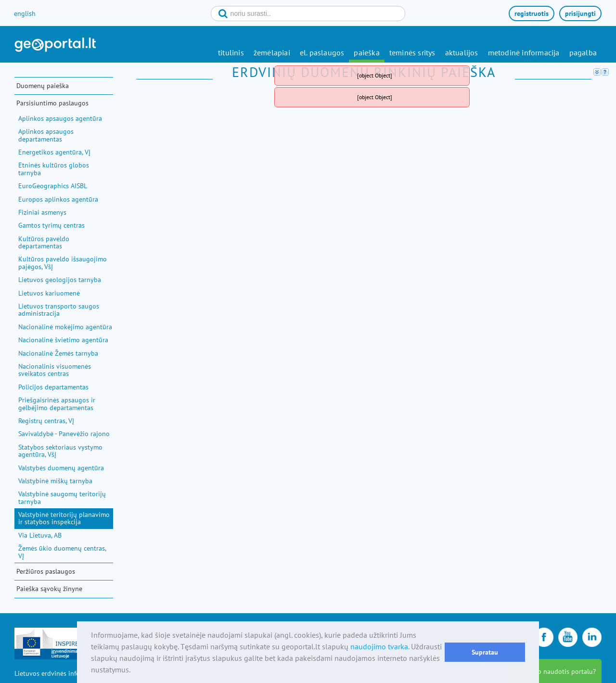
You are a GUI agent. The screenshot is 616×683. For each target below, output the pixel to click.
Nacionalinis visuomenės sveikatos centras (55, 370)
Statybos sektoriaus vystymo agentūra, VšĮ (60, 451)
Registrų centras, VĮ (46, 421)
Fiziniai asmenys (42, 212)
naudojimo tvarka (379, 646)
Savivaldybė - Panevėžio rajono (64, 434)
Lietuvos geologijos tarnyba (60, 280)
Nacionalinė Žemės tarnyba (58, 353)
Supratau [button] (485, 652)
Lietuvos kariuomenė (49, 293)
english (25, 13)
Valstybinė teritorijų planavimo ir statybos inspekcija (64, 518)
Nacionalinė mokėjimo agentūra (65, 327)
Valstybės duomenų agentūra (61, 468)
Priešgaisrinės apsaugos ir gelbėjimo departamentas (57, 404)
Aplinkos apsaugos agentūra (60, 118)
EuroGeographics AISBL (53, 186)
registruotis (532, 13)
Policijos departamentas (53, 387)
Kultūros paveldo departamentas (44, 242)
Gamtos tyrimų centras (51, 225)
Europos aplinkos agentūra (58, 199)
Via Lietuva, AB (40, 535)
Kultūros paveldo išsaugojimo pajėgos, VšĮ (63, 263)
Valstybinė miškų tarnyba (55, 481)
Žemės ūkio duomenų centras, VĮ (62, 552)
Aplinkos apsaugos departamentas (46, 135)
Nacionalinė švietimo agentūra (63, 340)
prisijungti (580, 13)
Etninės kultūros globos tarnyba (54, 169)
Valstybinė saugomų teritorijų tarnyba (62, 497)
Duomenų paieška (43, 86)
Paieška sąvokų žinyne (49, 589)
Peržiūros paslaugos (46, 571)
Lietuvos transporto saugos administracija (59, 310)
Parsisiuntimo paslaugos (52, 103)
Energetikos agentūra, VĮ (54, 152)
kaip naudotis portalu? (562, 671)
